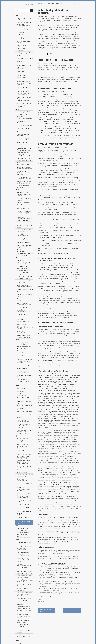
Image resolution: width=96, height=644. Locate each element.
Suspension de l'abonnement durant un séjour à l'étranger (24, 587)
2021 (17, 185)
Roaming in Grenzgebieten (23, 179)
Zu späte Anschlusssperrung (24, 503)
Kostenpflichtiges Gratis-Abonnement (23, 32)
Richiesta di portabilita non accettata (23, 372)
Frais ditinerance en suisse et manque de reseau (24, 439)
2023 (17, 76)
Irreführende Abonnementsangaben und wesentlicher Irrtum (23, 188)
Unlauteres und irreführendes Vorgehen (24, 148)
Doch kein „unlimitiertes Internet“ (25, 143)
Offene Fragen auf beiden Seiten (24, 519)
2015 (17, 455)
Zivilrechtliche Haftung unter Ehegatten (24, 631)
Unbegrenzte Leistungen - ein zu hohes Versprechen (24, 536)
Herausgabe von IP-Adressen (24, 460)
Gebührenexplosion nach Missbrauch (23, 575)
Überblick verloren (21, 222)
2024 (17, 15)
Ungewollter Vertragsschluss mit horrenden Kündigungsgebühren (25, 233)
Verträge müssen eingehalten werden (24, 596)
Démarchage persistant (22, 384)
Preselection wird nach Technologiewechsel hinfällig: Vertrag (24, 325)
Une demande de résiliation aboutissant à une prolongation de (24, 276)
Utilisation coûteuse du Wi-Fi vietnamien (24, 381)
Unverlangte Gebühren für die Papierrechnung (24, 340)
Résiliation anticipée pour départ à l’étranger (25, 484)
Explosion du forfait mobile (23, 548)
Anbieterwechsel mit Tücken (24, 568)
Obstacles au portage (22, 539)
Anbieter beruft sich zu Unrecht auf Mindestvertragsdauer (24, 22)
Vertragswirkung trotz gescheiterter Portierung (23, 119)
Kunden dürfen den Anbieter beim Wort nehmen (25, 529)
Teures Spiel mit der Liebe (23, 291)
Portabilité (45, 54)
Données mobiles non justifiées (24, 449)
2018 (45, 3)
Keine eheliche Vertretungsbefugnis (22, 301)
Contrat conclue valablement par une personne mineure (25, 542)
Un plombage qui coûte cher (24, 580)
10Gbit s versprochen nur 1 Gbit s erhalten (25, 252)
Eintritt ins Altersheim (22, 228)
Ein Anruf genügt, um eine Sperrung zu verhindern (23, 126)
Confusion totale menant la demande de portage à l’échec (24, 151)
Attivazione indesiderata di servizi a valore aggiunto (25, 365)
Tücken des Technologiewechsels (25, 116)
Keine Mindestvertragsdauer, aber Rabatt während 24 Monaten (25, 59)
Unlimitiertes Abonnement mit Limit (24, 225)
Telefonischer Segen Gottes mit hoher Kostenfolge (24, 314)
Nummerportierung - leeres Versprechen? (23, 99)
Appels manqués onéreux (23, 351)
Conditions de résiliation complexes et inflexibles (23, 164)
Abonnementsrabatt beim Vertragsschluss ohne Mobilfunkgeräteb (23, 468)
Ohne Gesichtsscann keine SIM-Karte (24, 248)
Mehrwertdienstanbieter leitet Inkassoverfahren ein (24, 334)
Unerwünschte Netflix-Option (24, 35)
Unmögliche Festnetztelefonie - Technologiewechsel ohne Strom (25, 286)
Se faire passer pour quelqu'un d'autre (24, 442)
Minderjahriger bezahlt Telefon (24, 517)
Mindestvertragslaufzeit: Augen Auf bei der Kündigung (24, 51)
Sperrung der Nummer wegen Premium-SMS (24, 242)
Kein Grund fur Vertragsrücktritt (24, 605)
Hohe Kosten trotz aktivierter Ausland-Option (24, 321)
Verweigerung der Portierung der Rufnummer (25, 282)
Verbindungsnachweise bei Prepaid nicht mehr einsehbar (24, 463)
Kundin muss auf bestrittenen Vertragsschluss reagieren (24, 38)
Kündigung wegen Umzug (23, 159)
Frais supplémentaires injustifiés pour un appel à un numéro (25, 435)
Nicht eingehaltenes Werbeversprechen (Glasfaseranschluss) (22, 396)
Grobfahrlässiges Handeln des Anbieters (24, 25)
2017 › (78, 610)
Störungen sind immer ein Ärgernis (23, 237)
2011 (17, 615)
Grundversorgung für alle (23, 89)
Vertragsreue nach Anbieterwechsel (21, 525)
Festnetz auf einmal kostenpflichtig (22, 133)
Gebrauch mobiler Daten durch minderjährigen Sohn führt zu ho (25, 425)
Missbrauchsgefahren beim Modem (23, 522)
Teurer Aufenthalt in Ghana (23, 216)
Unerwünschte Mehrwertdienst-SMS (24, 170)
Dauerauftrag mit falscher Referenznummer (23, 182)
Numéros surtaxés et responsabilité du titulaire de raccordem (24, 560)
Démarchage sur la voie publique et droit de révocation (25, 304)
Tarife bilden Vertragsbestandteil (25, 342)
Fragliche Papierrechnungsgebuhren (23, 458)
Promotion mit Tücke (22, 173)
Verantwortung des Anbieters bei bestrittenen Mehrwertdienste (25, 66)
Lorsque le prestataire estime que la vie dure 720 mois (25, 92)
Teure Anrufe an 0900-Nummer (24, 102)
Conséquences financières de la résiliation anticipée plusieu (24, 545)
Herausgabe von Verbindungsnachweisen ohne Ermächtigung (24, 156)
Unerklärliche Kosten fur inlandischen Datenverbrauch (24, 392)
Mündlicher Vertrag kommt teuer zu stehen (25, 624)
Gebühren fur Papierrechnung (24, 565)
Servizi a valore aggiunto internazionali (23, 369)
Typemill (38, 642)
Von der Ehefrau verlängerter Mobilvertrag (24, 219)
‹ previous (76, 3)
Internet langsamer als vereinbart (25, 389)
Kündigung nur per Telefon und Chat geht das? (24, 317)
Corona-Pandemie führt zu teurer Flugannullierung (25, 265)
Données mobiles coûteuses (24, 81)
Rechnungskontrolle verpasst (24, 611)
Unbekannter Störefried (22, 578)
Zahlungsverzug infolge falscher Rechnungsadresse (24, 42)
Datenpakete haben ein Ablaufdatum (22, 86)
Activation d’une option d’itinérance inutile (22, 353)
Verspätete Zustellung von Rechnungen (23, 378)
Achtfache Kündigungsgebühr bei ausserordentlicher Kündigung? (25, 404)
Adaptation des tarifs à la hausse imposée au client (25, 477)
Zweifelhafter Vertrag (22, 508)
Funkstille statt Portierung (23, 209)
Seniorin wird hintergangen (23, 54)
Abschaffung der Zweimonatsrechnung (22, 48)
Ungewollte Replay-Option (23, 45)
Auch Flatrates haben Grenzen (24, 613)
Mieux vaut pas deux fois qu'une (24, 161)
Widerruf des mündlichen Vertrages (23, 514)
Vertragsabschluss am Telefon (24, 572)
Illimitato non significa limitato (24, 145)
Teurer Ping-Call (21, 337)
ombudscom (40, 3)
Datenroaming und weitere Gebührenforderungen (23, 602)
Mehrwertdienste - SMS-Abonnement (23, 418)
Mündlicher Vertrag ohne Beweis (25, 511)
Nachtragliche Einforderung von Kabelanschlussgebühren (24, 294)
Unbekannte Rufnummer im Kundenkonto (23, 192)
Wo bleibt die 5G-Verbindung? (24, 239)
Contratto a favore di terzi (23, 360)
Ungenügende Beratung (23, 500)
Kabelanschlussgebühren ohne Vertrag (24, 618)
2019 (17, 279)
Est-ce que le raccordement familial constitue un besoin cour (25, 492)
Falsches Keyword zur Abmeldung (22, 421)
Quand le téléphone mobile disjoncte (23, 583)
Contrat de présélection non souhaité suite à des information (25, 488)
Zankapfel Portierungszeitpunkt (24, 432)
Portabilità (50, 54)
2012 (17, 593)
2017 (17, 375)
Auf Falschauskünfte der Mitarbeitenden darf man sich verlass (24, 260)
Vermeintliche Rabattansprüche (24, 621)
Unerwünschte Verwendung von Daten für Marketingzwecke (24, 105)
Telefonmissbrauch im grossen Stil (24, 628)
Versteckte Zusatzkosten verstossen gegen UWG (23, 113)
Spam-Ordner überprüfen (23, 83)
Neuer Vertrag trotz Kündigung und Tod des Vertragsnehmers (24, 505)
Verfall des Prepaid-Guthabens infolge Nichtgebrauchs (24, 196)
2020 (17, 245)
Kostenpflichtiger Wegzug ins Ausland (24, 414)
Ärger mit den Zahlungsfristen (24, 599)
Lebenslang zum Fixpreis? (23, 78)
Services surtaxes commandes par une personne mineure (24, 556)
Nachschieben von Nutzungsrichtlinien (22, 268)
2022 (17, 136)
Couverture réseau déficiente (24, 570)
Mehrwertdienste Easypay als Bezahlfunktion (24, 411)
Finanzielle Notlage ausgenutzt (24, 255)
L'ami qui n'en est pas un (23, 553)
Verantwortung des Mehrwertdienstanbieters (23, 206)
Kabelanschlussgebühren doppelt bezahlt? (25, 176)
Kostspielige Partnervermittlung (24, 167)
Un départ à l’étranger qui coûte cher (24, 357)
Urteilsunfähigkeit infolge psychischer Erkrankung (23, 199)
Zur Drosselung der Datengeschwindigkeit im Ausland (23, 139)
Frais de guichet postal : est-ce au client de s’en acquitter (25, 348)
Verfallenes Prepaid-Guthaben (24, 634)
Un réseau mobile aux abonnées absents (24, 481)
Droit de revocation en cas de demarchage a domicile (24, 446)
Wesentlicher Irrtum (22, 230)
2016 (17, 387)
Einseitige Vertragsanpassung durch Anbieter (24, 497)
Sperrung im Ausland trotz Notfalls (23, 203)
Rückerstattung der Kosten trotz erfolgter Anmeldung (24, 400)
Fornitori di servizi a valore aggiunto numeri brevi (23, 452)
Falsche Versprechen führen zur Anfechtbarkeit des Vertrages (24, 532)
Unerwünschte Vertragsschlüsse (25, 56)
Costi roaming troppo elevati (24, 362)
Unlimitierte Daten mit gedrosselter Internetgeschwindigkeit (23, 109)
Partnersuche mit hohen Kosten (24, 214)
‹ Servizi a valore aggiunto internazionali (45, 610)
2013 (17, 563)
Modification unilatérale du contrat (23, 95)
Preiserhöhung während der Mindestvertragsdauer (23, 18)
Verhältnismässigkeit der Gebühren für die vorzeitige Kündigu (23, 429)
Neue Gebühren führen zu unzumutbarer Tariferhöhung (24, 297)
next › (80, 3)
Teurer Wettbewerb (21, 212)
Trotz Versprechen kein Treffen (24, 475)
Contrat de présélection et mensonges (23, 590)
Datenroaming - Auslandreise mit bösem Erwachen (25, 122)
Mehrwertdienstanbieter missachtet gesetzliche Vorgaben (25, 73)
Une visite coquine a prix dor (24, 345)
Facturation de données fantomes (23, 272)
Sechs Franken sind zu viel (23, 289)
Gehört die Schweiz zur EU (23, 257)
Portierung (40, 54)
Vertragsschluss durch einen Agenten (24, 472)
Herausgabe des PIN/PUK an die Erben (25, 29)
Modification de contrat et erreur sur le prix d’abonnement (25, 308)
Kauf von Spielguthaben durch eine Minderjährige (24, 407)
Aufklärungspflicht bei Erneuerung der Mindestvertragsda (22, 330)
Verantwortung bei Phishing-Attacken (24, 63)
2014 (17, 494)
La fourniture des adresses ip (24, 550)
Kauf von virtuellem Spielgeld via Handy (25, 608)
